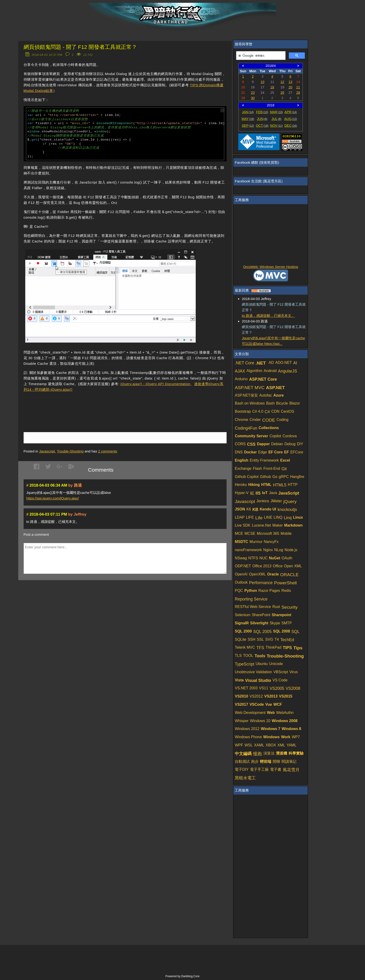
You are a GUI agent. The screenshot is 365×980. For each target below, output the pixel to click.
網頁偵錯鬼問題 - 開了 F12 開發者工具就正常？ (80, 47)
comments (108, 451)
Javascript (47, 451)
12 (282, 82)
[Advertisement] (78, 405)
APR (291, 112)
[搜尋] (260, 56)
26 (282, 93)
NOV (276, 126)
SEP (248, 126)
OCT (262, 126)
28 (298, 93)
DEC (291, 126)
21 (298, 87)
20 (290, 87)
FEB (262, 112)
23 (253, 93)
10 (262, 82)
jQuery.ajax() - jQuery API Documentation (155, 384)
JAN (248, 112)
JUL (276, 119)
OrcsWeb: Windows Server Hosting (271, 267)
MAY (248, 119)
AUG (291, 119)
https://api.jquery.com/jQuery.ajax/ (53, 498)
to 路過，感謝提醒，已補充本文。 (268, 316)
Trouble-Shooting (70, 451)
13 (290, 82)
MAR (276, 112)
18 (272, 87)
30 (253, 98)
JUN (262, 119)
